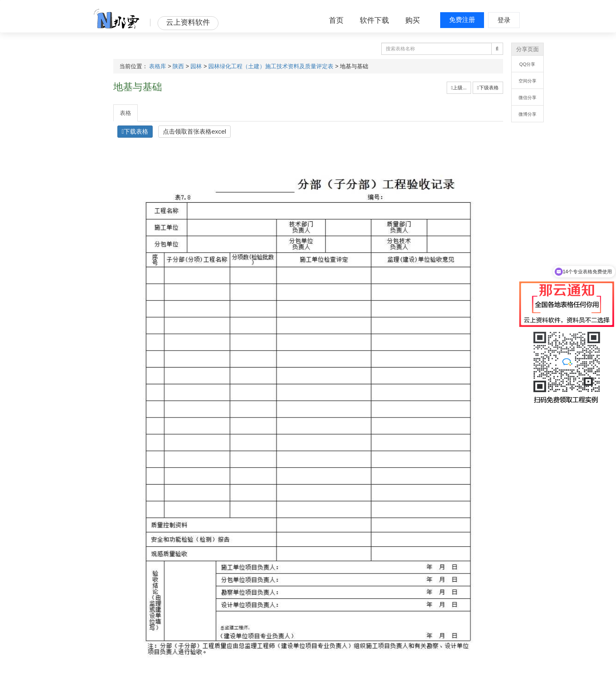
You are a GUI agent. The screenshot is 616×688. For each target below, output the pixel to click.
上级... (459, 88)
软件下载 (374, 20)
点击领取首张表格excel (195, 131)
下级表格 (488, 88)
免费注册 (462, 20)
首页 (336, 20)
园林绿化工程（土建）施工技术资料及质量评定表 (271, 66)
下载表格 (135, 131)
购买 (413, 20)
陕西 (178, 66)
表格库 (158, 66)
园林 (196, 66)
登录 (504, 20)
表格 (125, 113)
